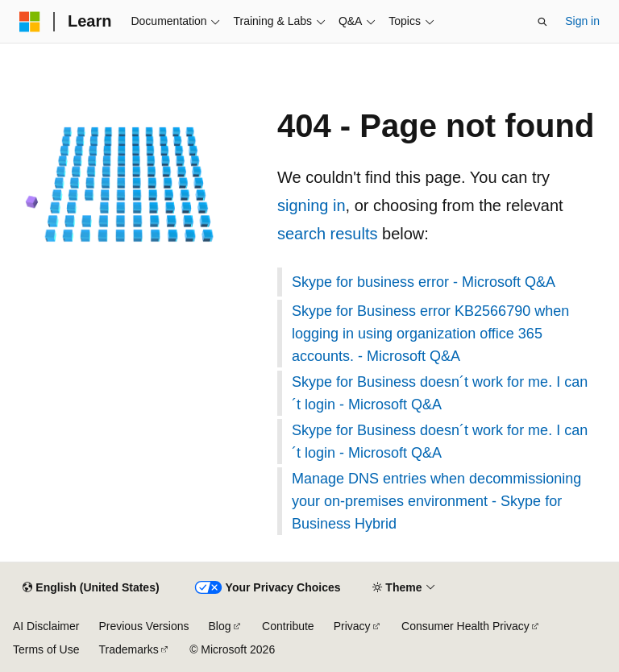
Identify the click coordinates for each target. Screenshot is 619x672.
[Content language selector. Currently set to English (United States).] (91, 588)
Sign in (582, 21)
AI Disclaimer (46, 626)
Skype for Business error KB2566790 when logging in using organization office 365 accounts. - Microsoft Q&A (430, 334)
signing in (312, 205)
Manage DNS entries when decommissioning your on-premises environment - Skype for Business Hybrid (436, 501)
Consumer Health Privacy (465, 626)
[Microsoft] (30, 22)
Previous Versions (143, 626)
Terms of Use (46, 649)
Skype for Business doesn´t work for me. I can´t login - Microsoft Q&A (440, 393)
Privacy (352, 626)
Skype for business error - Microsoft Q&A (424, 282)
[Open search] (542, 22)
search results (328, 234)
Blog (220, 626)
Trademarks (128, 649)
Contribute (288, 626)
